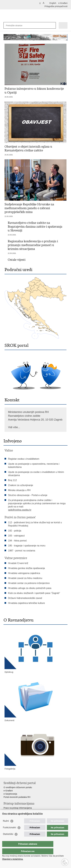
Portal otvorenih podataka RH (17, 797)
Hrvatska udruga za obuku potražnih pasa (30, 588)
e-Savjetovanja (10, 794)
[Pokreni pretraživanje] (53, 25)
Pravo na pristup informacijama (18, 808)
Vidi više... (14, 427)
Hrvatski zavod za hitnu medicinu (25, 578)
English (53, 3)
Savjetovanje (9, 811)
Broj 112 (12, 480)
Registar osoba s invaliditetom (24, 459)
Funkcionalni (9, 833)
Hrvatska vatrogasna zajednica (24, 573)
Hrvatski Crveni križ (18, 563)
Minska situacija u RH (20, 490)
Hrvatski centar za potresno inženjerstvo (29, 583)
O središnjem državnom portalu (18, 787)
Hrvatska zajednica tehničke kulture (26, 603)
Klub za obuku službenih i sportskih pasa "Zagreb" (34, 593)
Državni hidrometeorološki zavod (25, 598)
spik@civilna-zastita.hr (20, 510)
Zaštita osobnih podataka (15, 814)
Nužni (6, 827)
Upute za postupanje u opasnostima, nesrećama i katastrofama (34, 465)
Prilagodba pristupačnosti (56, 6)
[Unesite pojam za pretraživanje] (16, 25)
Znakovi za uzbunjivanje (21, 485)
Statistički (8, 840)
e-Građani (63, 3)
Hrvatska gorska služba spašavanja (26, 568)
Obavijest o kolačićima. (13, 859)
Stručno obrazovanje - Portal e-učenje (28, 495)
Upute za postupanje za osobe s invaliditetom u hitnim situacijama (36, 474)
